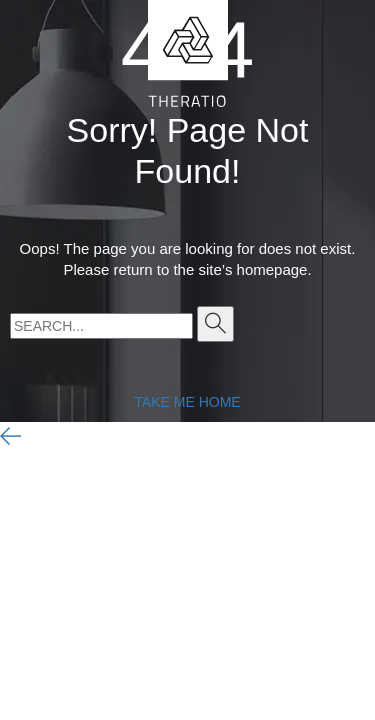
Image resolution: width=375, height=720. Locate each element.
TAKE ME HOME (187, 402)
